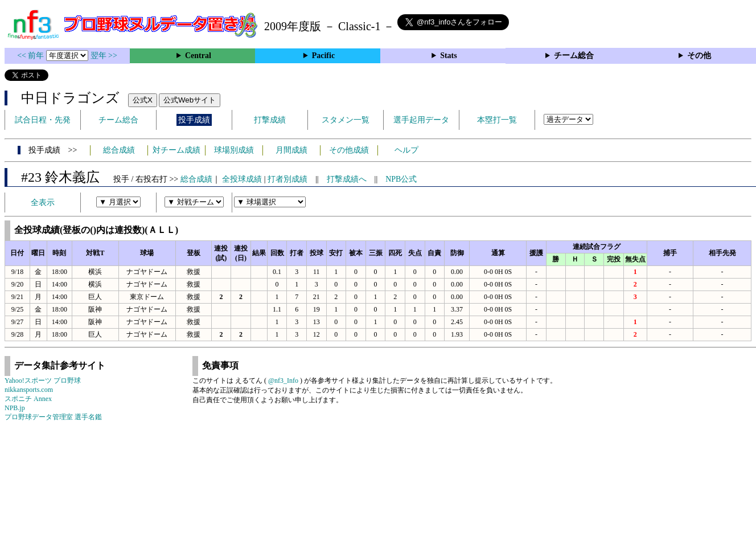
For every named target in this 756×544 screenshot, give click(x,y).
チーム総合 (574, 56)
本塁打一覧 (497, 120)
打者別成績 (287, 179)
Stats (449, 56)
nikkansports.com (29, 390)
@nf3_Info (283, 381)
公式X (143, 100)
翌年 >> (104, 56)
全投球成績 (242, 179)
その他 (699, 56)
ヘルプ (406, 150)
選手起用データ (421, 120)
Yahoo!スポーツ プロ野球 (43, 381)
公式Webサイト (190, 100)
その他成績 (349, 150)
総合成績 (119, 150)
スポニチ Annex (28, 399)
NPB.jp (15, 408)
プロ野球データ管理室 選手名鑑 (53, 417)
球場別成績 (234, 150)
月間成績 (291, 150)
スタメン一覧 (346, 120)
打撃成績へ (347, 179)
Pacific (323, 56)
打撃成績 (270, 120)
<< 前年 (32, 56)
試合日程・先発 (43, 120)
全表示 (43, 203)
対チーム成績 (176, 150)
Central (198, 56)
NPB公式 (401, 179)
